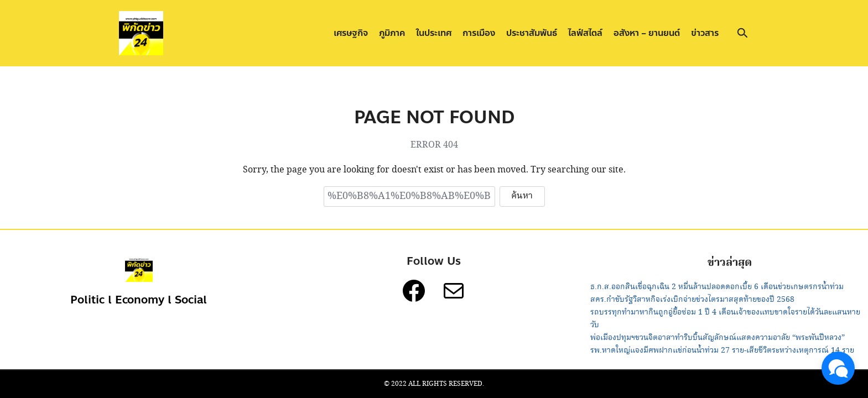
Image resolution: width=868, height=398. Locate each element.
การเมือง (479, 33)
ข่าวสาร (705, 33)
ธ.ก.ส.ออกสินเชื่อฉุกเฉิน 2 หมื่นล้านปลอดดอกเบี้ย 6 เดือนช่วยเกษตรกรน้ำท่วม (717, 287)
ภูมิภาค (392, 33)
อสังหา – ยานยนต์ (647, 33)
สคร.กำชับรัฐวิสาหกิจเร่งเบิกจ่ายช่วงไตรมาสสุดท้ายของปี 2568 (692, 300)
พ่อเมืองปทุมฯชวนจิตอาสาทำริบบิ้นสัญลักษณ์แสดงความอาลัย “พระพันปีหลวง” (718, 338)
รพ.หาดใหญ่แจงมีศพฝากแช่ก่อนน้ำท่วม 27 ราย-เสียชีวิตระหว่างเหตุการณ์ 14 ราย (722, 350)
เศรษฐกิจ (351, 33)
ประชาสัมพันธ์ (532, 33)
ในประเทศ (434, 33)
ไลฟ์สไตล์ (585, 33)
